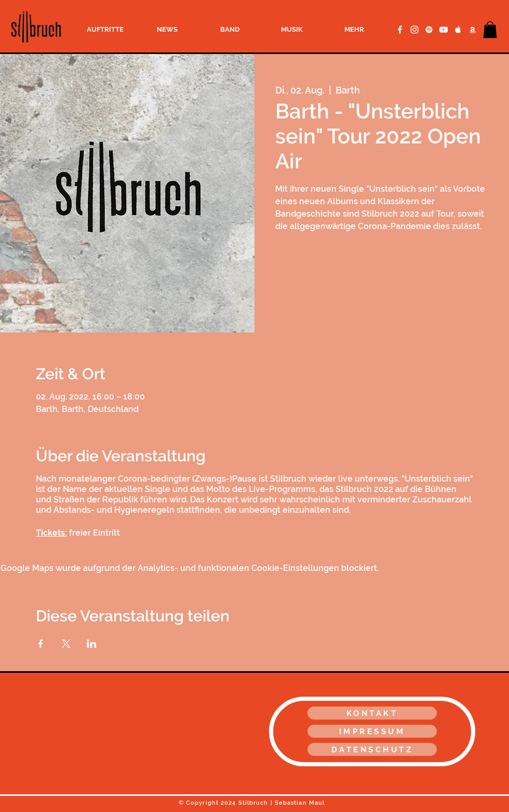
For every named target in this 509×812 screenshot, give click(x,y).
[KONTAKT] (372, 713)
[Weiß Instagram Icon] (414, 30)
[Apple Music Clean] (458, 30)
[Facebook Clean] (400, 30)
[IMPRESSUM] (372, 731)
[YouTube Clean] (444, 30)
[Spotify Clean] (429, 30)
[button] (490, 30)
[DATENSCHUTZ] (372, 749)
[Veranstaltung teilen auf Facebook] (41, 644)
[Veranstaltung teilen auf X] (66, 644)
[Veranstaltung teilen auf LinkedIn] (92, 644)
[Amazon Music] (473, 30)
